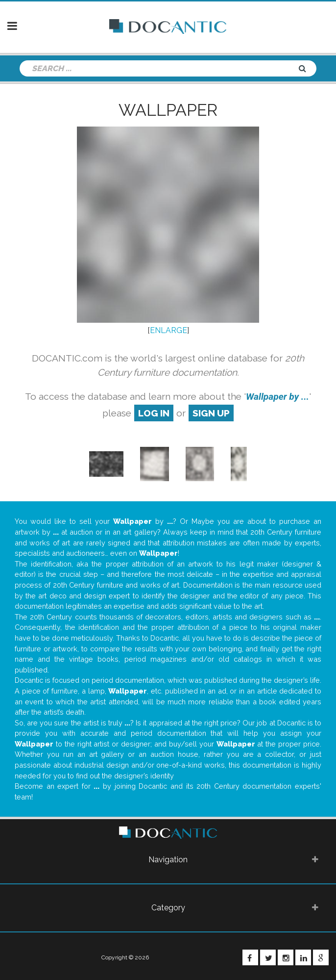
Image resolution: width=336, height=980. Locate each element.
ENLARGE (168, 330)
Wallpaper (168, 110)
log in (154, 413)
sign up (211, 413)
